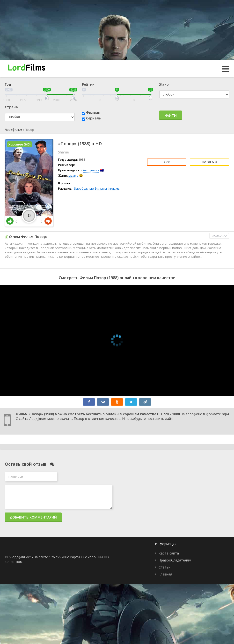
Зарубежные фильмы (90, 188)
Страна (11, 107)
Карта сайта (169, 553)
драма (73, 175)
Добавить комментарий (33, 517)
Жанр (164, 84)
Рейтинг (89, 84)
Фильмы (93, 112)
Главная (165, 574)
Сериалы (94, 118)
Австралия (91, 170)
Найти (171, 115)
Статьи (165, 567)
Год (8, 84)
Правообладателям (175, 560)
